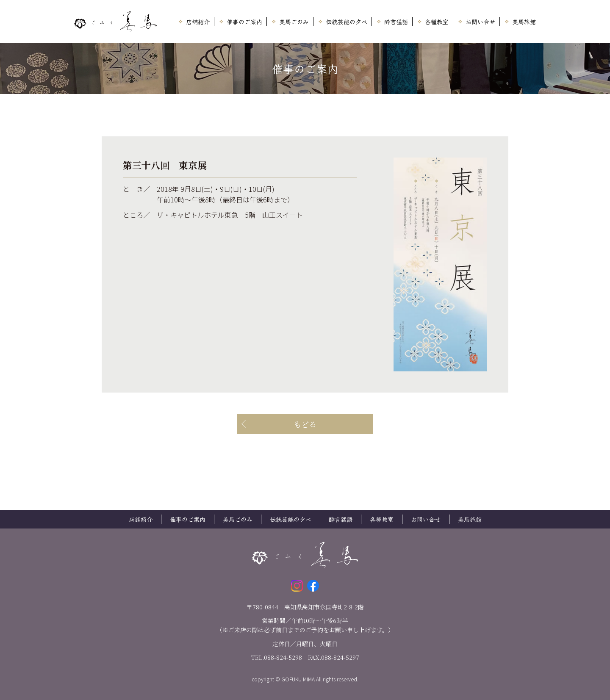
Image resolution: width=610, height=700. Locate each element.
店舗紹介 (198, 22)
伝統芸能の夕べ (347, 22)
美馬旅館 (524, 22)
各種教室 (437, 22)
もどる (305, 424)
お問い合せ (480, 22)
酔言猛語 (396, 22)
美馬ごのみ (294, 22)
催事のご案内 (244, 22)
